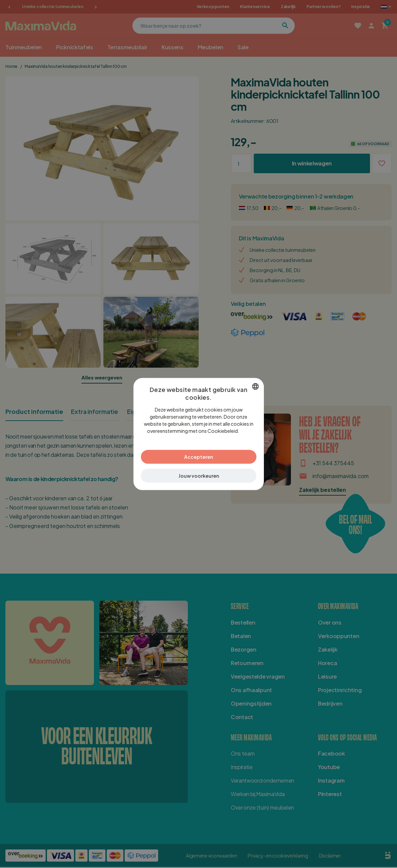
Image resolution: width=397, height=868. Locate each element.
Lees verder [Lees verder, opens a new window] (242, 434)
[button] (199, 472)
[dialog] (199, 434)
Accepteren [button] (198, 453)
